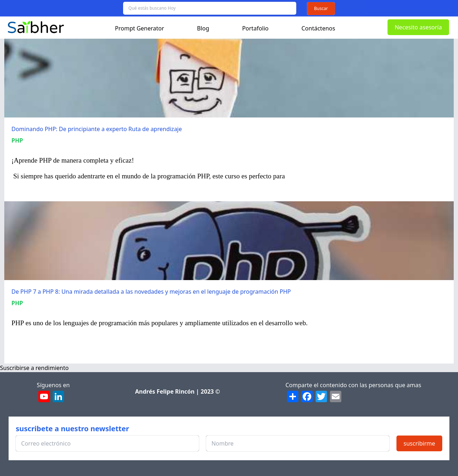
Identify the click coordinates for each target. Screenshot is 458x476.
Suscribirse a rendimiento (34, 368)
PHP (17, 140)
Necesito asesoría (418, 27)
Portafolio (255, 28)
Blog (203, 28)
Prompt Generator (139, 28)
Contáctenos (318, 28)
